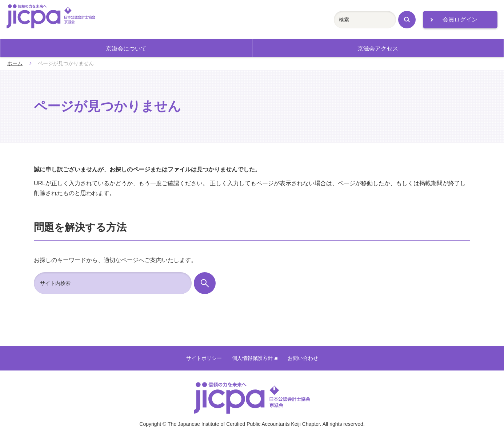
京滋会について (126, 49)
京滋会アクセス (378, 49)
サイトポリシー (204, 358)
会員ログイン (460, 19)
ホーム (15, 63)
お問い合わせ (303, 358)
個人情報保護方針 (255, 358)
